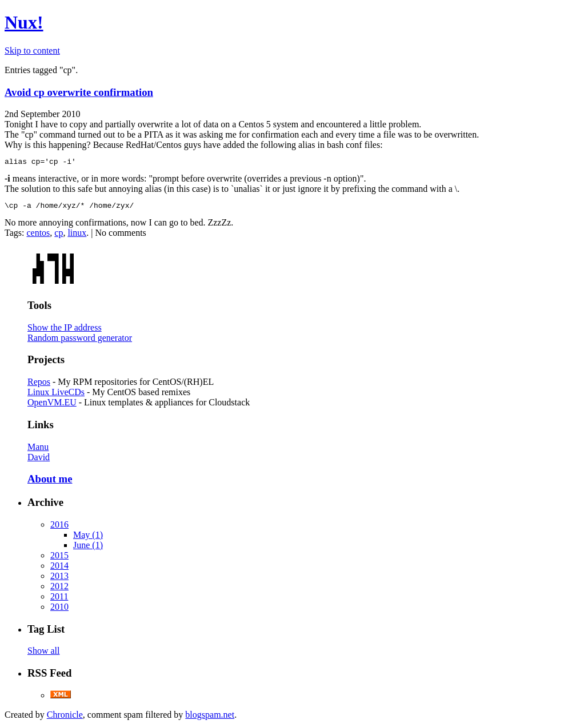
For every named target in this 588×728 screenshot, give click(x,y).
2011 (59, 600)
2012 (59, 590)
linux (77, 236)
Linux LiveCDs (56, 395)
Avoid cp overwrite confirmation (79, 92)
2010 (59, 610)
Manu (38, 450)
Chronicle (65, 718)
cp (59, 236)
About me (50, 482)
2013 (59, 579)
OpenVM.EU (52, 406)
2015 (59, 559)
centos (38, 236)
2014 (59, 569)
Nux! (24, 22)
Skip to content (32, 51)
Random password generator (80, 341)
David (39, 460)
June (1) (88, 548)
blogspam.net (210, 718)
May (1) (88, 538)
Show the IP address (65, 331)
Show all (43, 654)
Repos (39, 385)
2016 (59, 528)
